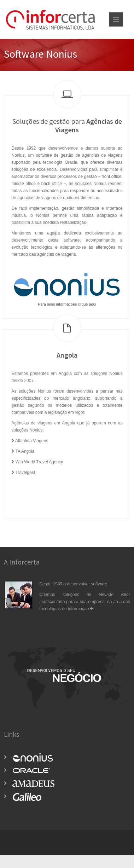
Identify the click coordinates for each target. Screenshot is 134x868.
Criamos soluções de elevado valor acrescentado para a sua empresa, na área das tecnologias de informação (85, 602)
